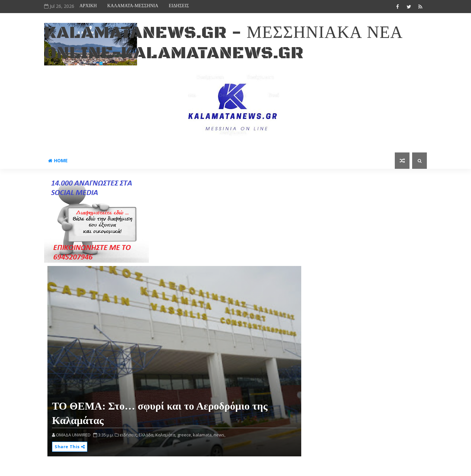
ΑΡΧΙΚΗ (88, 6)
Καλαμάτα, (166, 435)
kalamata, (203, 435)
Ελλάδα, (147, 435)
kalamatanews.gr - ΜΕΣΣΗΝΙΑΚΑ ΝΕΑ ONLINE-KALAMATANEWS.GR (223, 43)
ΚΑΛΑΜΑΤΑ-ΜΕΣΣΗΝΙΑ (133, 6)
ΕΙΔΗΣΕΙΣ (179, 6)
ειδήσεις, (129, 435)
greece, (185, 435)
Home (58, 160)
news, (219, 435)
